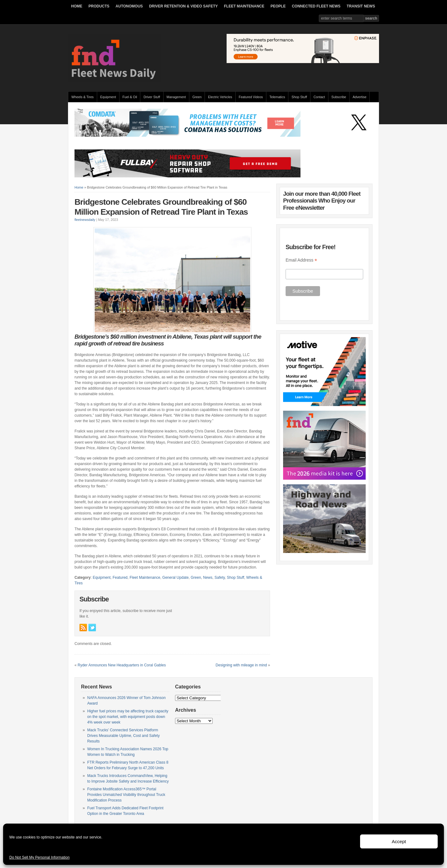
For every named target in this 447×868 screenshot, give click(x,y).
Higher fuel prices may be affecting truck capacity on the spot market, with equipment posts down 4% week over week (128, 717)
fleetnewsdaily (85, 220)
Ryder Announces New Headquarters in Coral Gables (122, 665)
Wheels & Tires (83, 97)
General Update (176, 578)
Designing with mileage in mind (241, 665)
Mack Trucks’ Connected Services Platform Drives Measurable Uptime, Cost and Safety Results (123, 736)
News (208, 578)
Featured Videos (251, 97)
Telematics (277, 97)
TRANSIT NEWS (361, 6)
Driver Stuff (152, 97)
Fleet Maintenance (145, 578)
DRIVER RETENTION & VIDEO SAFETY (183, 6)
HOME (77, 6)
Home (79, 187)
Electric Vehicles (220, 97)
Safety (220, 578)
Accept (399, 841)
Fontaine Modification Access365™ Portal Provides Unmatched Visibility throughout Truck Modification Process (126, 795)
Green (197, 97)
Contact (319, 97)
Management (176, 97)
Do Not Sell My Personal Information (39, 857)
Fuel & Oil (130, 97)
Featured (120, 578)
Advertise (359, 97)
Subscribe (339, 97)
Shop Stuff (299, 97)
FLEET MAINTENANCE (244, 6)
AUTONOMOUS (129, 6)
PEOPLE (278, 6)
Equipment (108, 97)
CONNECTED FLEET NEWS (316, 6)
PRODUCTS (99, 6)
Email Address (301, 260)
